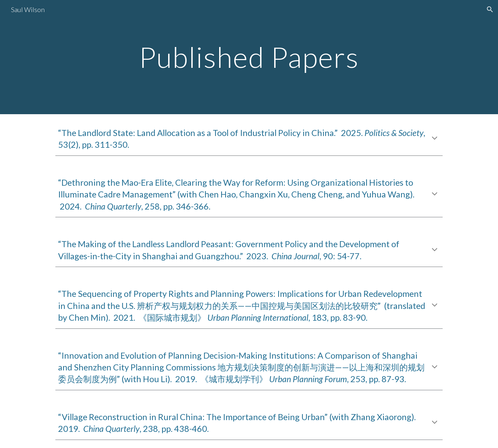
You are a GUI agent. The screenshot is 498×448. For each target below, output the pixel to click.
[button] (490, 9)
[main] (249, 57)
